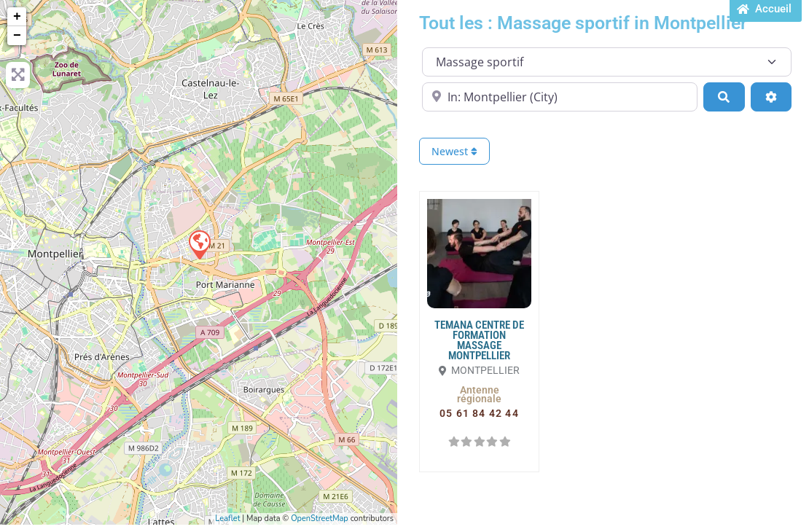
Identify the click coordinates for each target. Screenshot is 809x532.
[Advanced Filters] (771, 97)
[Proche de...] (560, 97)
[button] (479, 394)
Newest (454, 151)
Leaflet (227, 519)
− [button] (17, 36)
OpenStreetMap (320, 519)
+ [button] (17, 17)
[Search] (724, 97)
